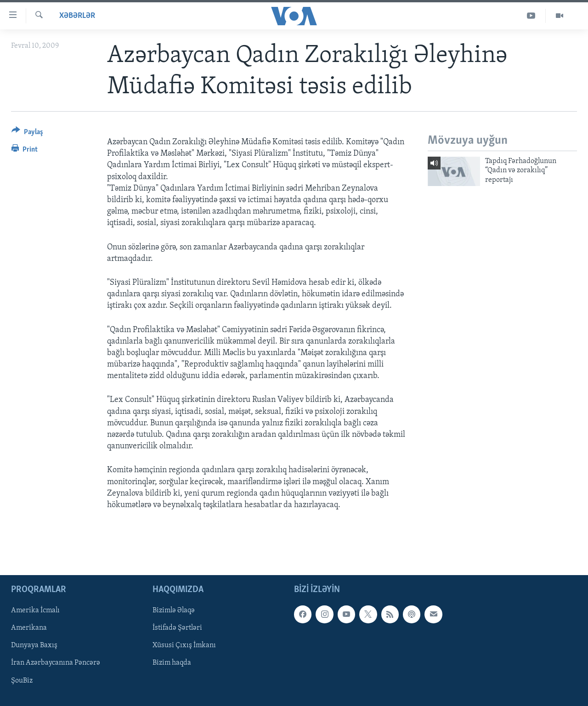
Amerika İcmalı (35, 611)
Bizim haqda (172, 663)
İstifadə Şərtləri (177, 628)
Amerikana (29, 628)
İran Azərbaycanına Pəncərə (56, 663)
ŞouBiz (22, 681)
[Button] (27, 133)
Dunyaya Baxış (34, 646)
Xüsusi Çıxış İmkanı (184, 646)
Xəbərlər (77, 16)
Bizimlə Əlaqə (174, 611)
